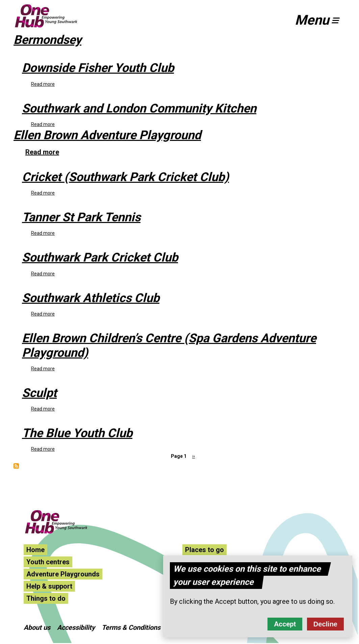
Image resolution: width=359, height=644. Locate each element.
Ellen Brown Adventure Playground (107, 135)
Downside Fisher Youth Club (98, 68)
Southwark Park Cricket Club (100, 257)
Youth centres (48, 562)
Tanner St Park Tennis (81, 217)
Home (35, 550)
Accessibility (76, 627)
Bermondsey (47, 40)
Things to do (46, 598)
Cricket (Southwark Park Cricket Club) (125, 177)
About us (37, 627)
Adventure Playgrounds (63, 574)
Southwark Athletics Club (91, 298)
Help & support (49, 586)
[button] (320, 20)
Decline (325, 625)
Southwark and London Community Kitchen (139, 108)
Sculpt (39, 393)
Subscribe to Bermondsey (16, 466)
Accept (285, 625)
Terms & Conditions (131, 627)
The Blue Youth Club (77, 433)
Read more (43, 84)
